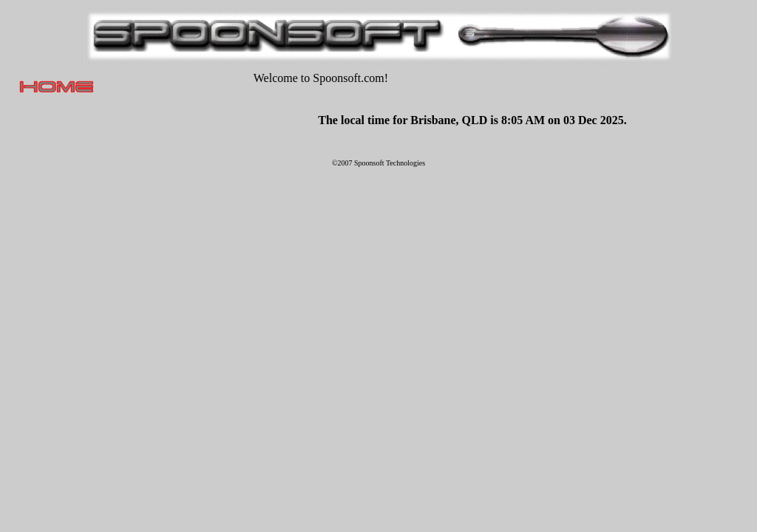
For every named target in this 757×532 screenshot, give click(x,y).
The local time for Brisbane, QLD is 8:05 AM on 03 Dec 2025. (472, 120)
